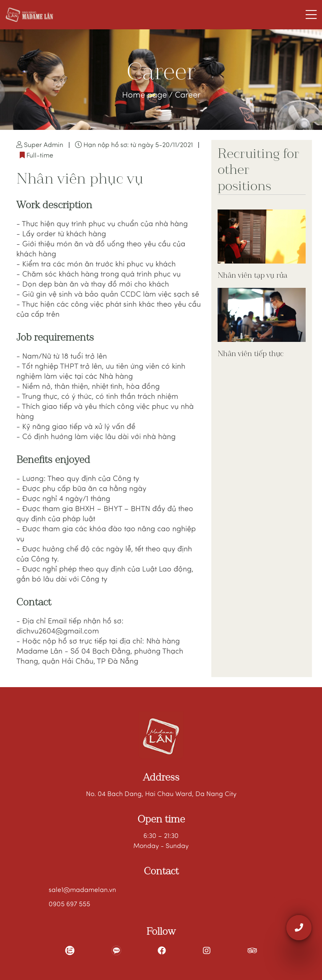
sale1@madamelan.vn (82, 890)
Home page (145, 96)
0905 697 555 (69, 905)
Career (188, 96)
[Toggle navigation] (311, 15)
